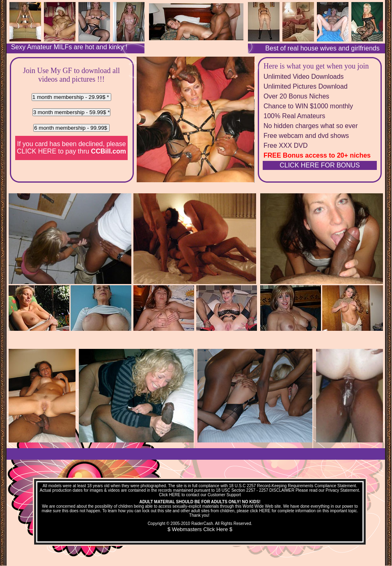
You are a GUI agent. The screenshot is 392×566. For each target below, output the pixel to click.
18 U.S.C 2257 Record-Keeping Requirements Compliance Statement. (293, 486)
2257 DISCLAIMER (277, 490)
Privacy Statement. (343, 490)
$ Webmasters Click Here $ (200, 529)
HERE (175, 495)
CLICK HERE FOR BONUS (320, 165)
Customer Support (224, 495)
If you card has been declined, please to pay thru (71, 148)
